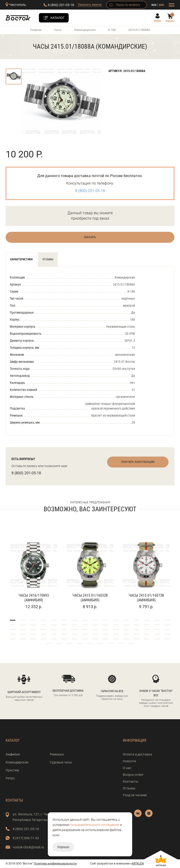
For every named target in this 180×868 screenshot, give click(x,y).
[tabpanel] (34, 569)
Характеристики (21, 259)
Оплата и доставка (137, 754)
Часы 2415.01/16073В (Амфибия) (146, 598)
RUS (154, 5)
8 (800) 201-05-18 (61, 5)
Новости (129, 761)
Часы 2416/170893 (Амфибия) (34, 598)
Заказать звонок (90, 5)
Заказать (90, 237)
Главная (36, 30)
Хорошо (63, 847)
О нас (127, 768)
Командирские (85, 30)
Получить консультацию (138, 462)
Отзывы (48, 259)
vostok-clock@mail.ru (28, 847)
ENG (161, 5)
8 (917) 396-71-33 (26, 838)
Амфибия (13, 754)
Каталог (58, 18)
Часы (58, 30)
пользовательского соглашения (95, 825)
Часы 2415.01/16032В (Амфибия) (90, 598)
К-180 (112, 30)
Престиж (12, 770)
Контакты (131, 781)
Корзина (170, 21)
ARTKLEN (138, 864)
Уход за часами (135, 795)
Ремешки (57, 754)
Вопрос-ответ (133, 775)
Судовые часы (61, 762)
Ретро (10, 778)
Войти (157, 21)
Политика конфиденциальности (55, 864)
